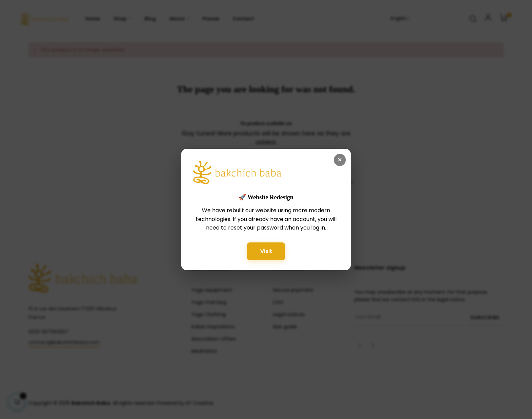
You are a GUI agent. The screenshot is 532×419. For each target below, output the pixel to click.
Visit (266, 251)
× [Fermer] (340, 160)
